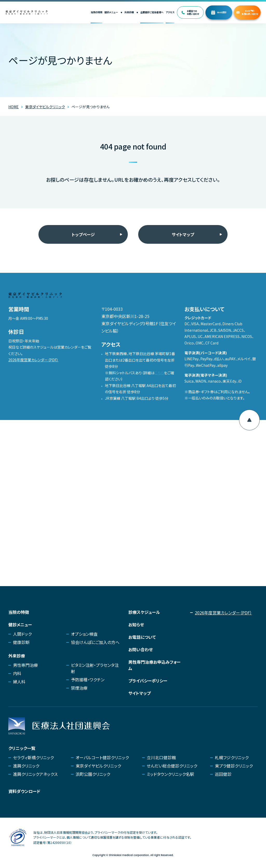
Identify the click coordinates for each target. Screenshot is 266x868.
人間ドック (22, 634)
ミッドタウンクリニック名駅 (170, 774)
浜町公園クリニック (93, 774)
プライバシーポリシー (148, 681)
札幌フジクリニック (232, 757)
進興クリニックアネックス (35, 774)
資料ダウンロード (24, 791)
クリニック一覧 (22, 748)
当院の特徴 (97, 12)
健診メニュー (113, 12)
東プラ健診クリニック (234, 766)
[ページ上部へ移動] (249, 420)
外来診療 (131, 12)
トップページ (83, 234)
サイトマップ (183, 234)
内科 (17, 673)
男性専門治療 (25, 665)
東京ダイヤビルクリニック (98, 766)
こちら (159, 373)
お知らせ (136, 625)
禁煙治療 (79, 688)
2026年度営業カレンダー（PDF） (33, 360)
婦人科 (19, 682)
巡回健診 (223, 774)
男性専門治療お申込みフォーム (154, 665)
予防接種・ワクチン (88, 680)
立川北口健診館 (161, 757)
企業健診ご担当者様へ (152, 12)
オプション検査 (84, 634)
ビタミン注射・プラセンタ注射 (95, 668)
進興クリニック (26, 766)
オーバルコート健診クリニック (102, 757)
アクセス (170, 12)
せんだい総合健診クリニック (172, 766)
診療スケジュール (144, 612)
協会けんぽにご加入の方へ (95, 642)
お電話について (142, 637)
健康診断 (21, 642)
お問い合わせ (141, 649)
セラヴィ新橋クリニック (33, 757)
